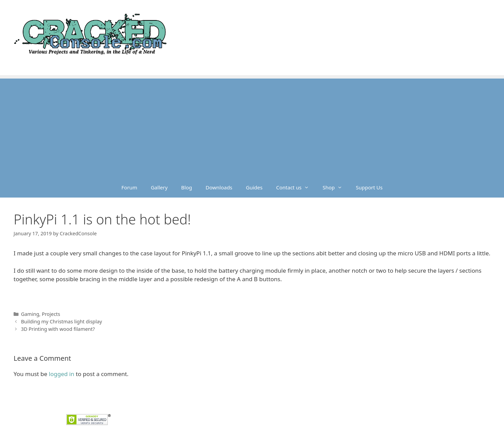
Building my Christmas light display (62, 321)
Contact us (296, 187)
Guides (254, 187)
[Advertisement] (252, 126)
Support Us (369, 187)
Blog (187, 187)
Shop (336, 187)
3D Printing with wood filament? (58, 329)
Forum (129, 187)
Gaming (30, 314)
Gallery (159, 187)
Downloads (219, 187)
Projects (51, 314)
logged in (62, 374)
